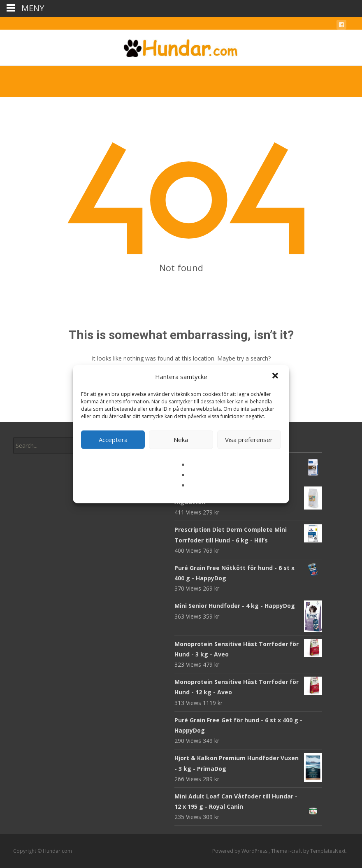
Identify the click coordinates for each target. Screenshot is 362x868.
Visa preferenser (249, 440)
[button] (276, 377)
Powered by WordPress (240, 851)
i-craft (296, 851)
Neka (181, 440)
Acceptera (113, 440)
